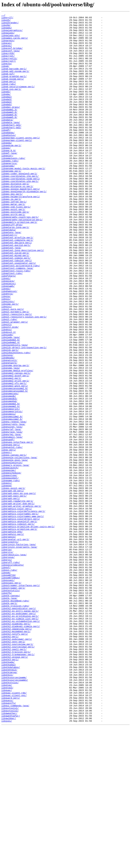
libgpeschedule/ (11, 565)
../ (3, 15)
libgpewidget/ (10, 571)
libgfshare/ (9, 328)
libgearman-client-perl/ (17, 166)
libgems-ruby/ (10, 190)
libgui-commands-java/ (15, 844)
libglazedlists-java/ (15, 411)
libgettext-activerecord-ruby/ (21, 316)
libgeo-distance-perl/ (15, 218)
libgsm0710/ (9, 688)
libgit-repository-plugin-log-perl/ (24, 378)
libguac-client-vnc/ (14, 832)
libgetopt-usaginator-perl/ (19, 313)
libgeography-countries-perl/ (20, 258)
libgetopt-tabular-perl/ (17, 310)
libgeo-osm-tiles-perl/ (16, 246)
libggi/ (6, 332)
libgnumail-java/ (12, 522)
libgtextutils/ (11, 706)
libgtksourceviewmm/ (14, 810)
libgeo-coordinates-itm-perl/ (20, 209)
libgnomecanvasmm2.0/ (15, 464)
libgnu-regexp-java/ (14, 503)
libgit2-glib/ (10, 390)
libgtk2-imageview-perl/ (17, 752)
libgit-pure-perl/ (13, 368)
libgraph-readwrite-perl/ (17, 599)
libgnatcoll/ (9, 430)
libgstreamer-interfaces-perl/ (21, 700)
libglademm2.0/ (11, 405)
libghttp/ (7, 350)
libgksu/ (7, 393)
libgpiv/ (7, 577)
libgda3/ (7, 117)
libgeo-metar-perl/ (13, 242)
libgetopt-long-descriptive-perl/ (23, 298)
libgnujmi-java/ (11, 519)
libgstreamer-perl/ (13, 703)
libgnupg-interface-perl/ (17, 528)
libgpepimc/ (9, 562)
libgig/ (6, 353)
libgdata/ (7, 141)
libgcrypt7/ (9, 71)
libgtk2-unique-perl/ (15, 786)
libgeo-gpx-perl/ (12, 230)
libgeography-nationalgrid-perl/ (22, 261)
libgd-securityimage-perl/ (18, 101)
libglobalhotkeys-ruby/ (16, 421)
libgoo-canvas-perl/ (14, 543)
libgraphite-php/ (12, 635)
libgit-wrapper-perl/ (15, 384)
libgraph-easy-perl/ (14, 592)
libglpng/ (7, 424)
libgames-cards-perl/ (15, 43)
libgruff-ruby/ (11, 672)
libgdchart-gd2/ (11, 150)
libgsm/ (6, 685)
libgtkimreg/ (9, 804)
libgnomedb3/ (9, 476)
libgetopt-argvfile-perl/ (17, 282)
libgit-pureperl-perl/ (15, 371)
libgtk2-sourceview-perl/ (17, 770)
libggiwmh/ (8, 341)
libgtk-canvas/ (11, 712)
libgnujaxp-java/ (12, 516)
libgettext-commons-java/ (17, 319)
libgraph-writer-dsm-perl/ (18, 602)
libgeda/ (7, 169)
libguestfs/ (9, 841)
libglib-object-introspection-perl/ (24, 414)
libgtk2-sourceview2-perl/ (18, 774)
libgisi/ (7, 365)
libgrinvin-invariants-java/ (19, 654)
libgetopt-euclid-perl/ (16, 292)
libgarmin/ (8, 46)
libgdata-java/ (11, 144)
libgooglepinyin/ (12, 553)
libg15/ (6, 21)
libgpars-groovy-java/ (15, 556)
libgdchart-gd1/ (11, 147)
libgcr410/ (8, 61)
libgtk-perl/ (9, 721)
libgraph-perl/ (11, 595)
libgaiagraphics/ (12, 34)
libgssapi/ (8, 694)
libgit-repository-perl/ (17, 374)
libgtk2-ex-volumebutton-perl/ (21, 743)
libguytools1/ (10, 847)
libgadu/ (7, 31)
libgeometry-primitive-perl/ (19, 264)
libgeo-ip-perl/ (11, 236)
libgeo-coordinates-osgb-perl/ (21, 212)
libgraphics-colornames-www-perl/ (23, 617)
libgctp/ (7, 74)
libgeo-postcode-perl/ (15, 252)
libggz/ (6, 344)
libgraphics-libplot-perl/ (18, 626)
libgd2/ (6, 107)
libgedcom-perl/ (11, 172)
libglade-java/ (11, 402)
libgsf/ (6, 678)
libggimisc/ (9, 338)
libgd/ (5, 77)
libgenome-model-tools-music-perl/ (23, 200)
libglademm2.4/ (11, 408)
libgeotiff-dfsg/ (12, 267)
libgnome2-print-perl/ (15, 454)
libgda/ (6, 111)
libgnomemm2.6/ (11, 485)
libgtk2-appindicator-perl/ (19, 727)
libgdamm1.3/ (9, 129)
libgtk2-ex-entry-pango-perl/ (20, 731)
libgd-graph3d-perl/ (14, 89)
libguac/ (7, 826)
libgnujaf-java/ (11, 513)
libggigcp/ (8, 335)
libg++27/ (7, 18)
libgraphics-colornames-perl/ (20, 614)
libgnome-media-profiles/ (17, 442)
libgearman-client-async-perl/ (21, 163)
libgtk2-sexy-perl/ (13, 767)
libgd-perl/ (9, 95)
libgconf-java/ (11, 58)
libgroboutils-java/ (14, 663)
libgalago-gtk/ (11, 40)
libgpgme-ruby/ (11, 574)
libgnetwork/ (9, 433)
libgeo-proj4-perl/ (13, 255)
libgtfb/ (7, 709)
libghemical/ (9, 347)
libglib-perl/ (10, 417)
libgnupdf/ (8, 525)
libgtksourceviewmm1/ (15, 813)
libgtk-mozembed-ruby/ (15, 718)
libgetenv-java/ (11, 276)
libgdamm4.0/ (9, 135)
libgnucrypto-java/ (13, 506)
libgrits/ (7, 660)
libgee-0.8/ (9, 178)
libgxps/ (7, 863)
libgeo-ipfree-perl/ (14, 239)
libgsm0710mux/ (11, 691)
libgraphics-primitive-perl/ (19, 632)
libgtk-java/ (9, 715)
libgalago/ (8, 37)
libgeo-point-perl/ (13, 249)
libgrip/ (7, 657)
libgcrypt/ (8, 64)
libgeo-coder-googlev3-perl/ (19, 206)
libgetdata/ (9, 273)
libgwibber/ (9, 859)
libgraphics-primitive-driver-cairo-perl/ (28, 629)
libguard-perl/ (11, 835)
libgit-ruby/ (9, 381)
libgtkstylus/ (10, 816)
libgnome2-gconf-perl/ (15, 448)
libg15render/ (10, 25)
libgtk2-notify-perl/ (15, 758)
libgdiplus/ (9, 160)
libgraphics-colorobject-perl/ (21, 620)
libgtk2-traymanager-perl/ (18, 783)
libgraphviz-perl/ (13, 638)
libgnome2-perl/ (11, 451)
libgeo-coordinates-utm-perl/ (20, 215)
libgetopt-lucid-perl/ (15, 301)
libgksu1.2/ (9, 396)
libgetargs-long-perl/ (15, 270)
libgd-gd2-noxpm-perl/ (15, 83)
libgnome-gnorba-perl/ (15, 436)
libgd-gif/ (8, 86)
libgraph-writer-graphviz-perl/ (21, 605)
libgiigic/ (8, 359)
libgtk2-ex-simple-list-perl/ (20, 740)
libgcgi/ (7, 52)
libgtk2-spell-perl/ (14, 777)
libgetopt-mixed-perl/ (15, 304)
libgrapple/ (9, 642)
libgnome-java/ (11, 439)
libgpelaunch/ (10, 559)
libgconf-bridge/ (12, 55)
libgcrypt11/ (9, 68)
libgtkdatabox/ (11, 798)
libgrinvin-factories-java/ (19, 651)
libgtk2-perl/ (10, 761)
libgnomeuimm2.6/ (12, 500)
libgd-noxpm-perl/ (13, 92)
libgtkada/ (8, 792)
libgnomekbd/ (9, 479)
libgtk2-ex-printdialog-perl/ (20, 737)
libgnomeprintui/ (12, 491)
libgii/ (6, 356)
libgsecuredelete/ (13, 675)
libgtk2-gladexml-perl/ (16, 746)
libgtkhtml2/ (9, 801)
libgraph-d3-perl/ (13, 586)
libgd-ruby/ (9, 98)
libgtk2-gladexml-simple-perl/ (21, 749)
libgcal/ (7, 49)
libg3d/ (6, 28)
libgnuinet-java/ (12, 510)
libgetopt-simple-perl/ (16, 307)
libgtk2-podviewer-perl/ (17, 764)
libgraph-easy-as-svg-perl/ (19, 589)
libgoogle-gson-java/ (15, 549)
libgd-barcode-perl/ (14, 80)
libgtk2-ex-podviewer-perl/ (19, 734)
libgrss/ (7, 669)
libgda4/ (7, 120)
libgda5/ (7, 123)
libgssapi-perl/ (11, 697)
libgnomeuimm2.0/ (12, 497)
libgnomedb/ (9, 473)
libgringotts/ (10, 648)
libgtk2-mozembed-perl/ (16, 755)
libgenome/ (8, 196)
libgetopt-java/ (11, 295)
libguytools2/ (10, 850)
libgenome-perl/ (11, 203)
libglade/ (7, 399)
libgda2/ (7, 114)
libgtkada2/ (9, 795)
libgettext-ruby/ (12, 325)
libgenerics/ (9, 193)
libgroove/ (8, 666)
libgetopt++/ (9, 279)
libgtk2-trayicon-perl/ (16, 780)
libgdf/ (6, 153)
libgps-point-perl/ (13, 583)
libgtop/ (7, 820)
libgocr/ (7, 540)
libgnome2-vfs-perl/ (14, 457)
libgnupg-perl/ (11, 531)
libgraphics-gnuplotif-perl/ (19, 623)
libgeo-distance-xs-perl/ (17, 221)
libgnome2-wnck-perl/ (15, 460)
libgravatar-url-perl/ (15, 645)
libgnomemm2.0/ (11, 482)
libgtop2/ (7, 823)
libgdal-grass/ (11, 126)
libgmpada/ (8, 427)
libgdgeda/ (8, 157)
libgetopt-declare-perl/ (17, 289)
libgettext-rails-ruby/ (16, 322)
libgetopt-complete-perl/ (17, 285)
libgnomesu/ (9, 494)
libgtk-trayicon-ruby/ (15, 724)
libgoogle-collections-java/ (19, 546)
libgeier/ (7, 184)
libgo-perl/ (9, 537)
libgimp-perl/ (10, 362)
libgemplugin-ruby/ (13, 187)
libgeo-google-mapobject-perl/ (21, 224)
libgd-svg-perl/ (11, 104)
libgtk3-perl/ (10, 789)
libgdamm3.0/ (9, 132)
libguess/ (7, 838)
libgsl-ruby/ (9, 681)
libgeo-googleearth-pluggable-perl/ (24, 227)
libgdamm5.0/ (9, 138)
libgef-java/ (9, 181)
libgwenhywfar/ (11, 856)
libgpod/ (7, 580)
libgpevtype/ (9, 568)
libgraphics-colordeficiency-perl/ (23, 611)
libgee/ (6, 175)
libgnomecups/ (10, 470)
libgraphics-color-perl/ (17, 608)
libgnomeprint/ (11, 488)
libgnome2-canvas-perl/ (16, 445)
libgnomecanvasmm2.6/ (15, 467)
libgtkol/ (7, 807)
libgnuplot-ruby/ (12, 534)
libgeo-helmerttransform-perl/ (21, 233)
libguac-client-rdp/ (14, 829)
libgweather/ (9, 853)
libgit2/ (7, 387)
